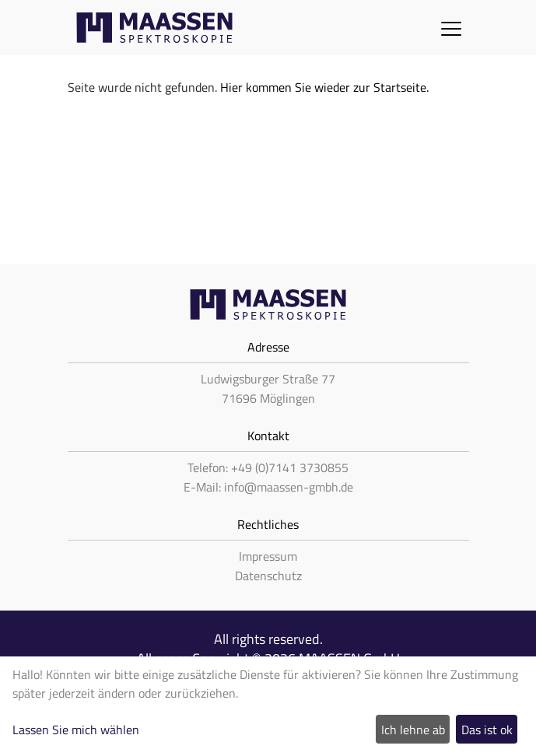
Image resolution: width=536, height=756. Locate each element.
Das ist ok (487, 730)
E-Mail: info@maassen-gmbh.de (268, 487)
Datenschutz (268, 576)
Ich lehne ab (413, 730)
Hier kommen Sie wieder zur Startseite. (324, 87)
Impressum (268, 556)
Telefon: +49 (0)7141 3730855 (268, 467)
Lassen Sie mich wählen (76, 730)
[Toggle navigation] (451, 28)
